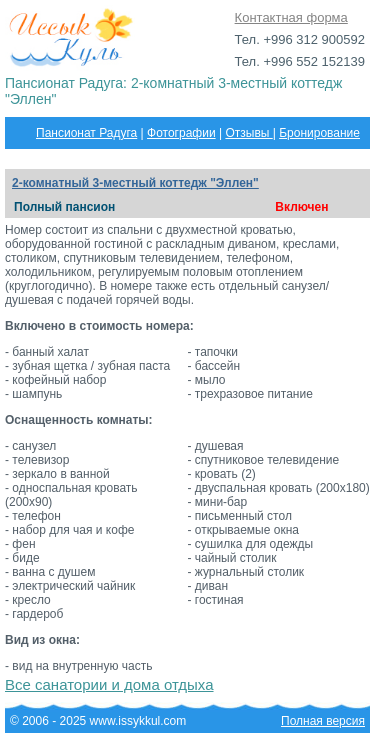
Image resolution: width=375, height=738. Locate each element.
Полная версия (323, 721)
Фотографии (181, 133)
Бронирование (319, 133)
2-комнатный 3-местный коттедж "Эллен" (135, 183)
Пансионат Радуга (86, 133)
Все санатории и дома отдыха (109, 684)
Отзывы (248, 133)
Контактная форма (291, 17)
